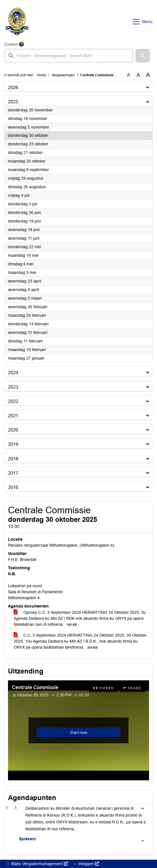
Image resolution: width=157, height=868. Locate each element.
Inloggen (88, 864)
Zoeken (11, 44)
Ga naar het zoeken (1, 4)
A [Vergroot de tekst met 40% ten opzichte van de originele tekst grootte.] (148, 75)
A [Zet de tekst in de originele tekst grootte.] (129, 75)
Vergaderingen (63, 75)
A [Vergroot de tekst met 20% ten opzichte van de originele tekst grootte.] (138, 75)
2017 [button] (13, 473)
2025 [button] (13, 102)
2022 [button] (13, 401)
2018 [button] (13, 459)
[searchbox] (69, 56)
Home (42, 75)
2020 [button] (13, 430)
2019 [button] (13, 444)
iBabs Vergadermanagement (39, 864)
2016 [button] (13, 487)
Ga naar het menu (2, 4)
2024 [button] (13, 373)
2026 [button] (13, 88)
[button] (143, 56)
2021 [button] (13, 416)
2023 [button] (13, 387)
